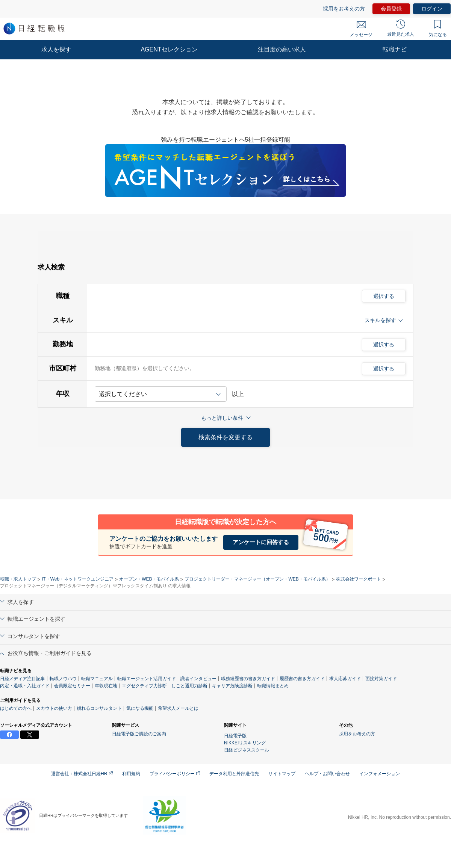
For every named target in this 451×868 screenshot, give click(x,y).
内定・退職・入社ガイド (25, 686)
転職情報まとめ (273, 686)
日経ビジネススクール (247, 750)
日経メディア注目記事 (23, 679)
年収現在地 (106, 686)
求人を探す (56, 49)
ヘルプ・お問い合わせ (327, 774)
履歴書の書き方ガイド (302, 679)
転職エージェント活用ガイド (147, 679)
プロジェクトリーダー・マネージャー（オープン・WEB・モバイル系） (257, 579)
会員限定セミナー (72, 686)
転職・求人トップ (18, 579)
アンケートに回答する (261, 542)
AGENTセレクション (169, 49)
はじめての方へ (16, 708)
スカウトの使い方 (54, 708)
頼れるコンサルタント (99, 708)
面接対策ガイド (381, 679)
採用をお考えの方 (344, 9)
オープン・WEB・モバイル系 (149, 579)
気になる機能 (140, 708)
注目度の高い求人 (282, 49)
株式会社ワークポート (359, 579)
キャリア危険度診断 (232, 686)
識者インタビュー (198, 679)
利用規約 (131, 774)
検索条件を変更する (225, 437)
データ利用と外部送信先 (234, 774)
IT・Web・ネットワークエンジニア (78, 579)
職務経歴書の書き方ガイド (248, 679)
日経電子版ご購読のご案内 (139, 734)
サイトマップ (282, 774)
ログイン (432, 9)
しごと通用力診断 (189, 686)
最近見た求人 (401, 28)
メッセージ (361, 29)
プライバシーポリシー (175, 774)
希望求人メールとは (178, 708)
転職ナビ (395, 49)
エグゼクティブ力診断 (144, 686)
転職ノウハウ (63, 679)
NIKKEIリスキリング (245, 743)
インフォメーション (380, 774)
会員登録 (391, 9)
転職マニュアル (97, 679)
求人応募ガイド (345, 679)
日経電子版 (235, 736)
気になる (438, 29)
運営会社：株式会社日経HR (82, 774)
